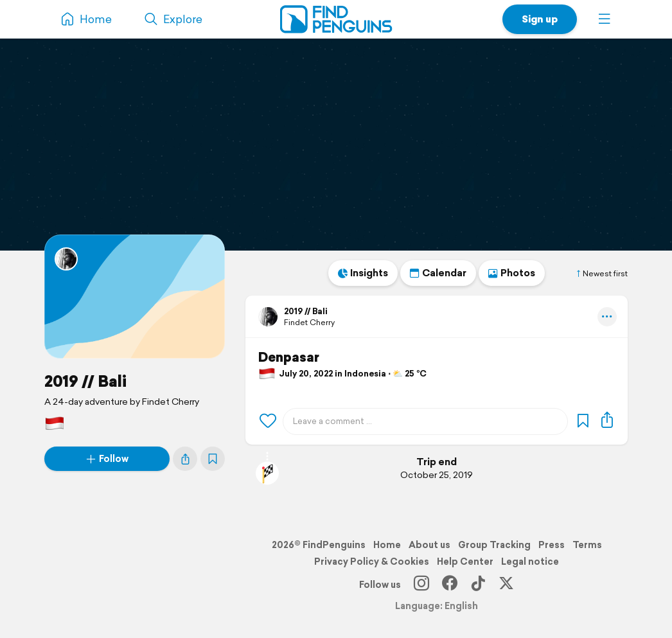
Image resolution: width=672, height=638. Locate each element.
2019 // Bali (85, 381)
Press (552, 545)
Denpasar (289, 357)
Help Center (465, 562)
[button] (605, 19)
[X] (506, 585)
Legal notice (530, 562)
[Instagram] (421, 585)
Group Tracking (494, 545)
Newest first (601, 274)
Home (387, 545)
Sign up (540, 19)
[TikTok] (478, 585)
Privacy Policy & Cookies (372, 562)
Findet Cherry (309, 322)
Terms (587, 545)
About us (429, 545)
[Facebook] (450, 585)
